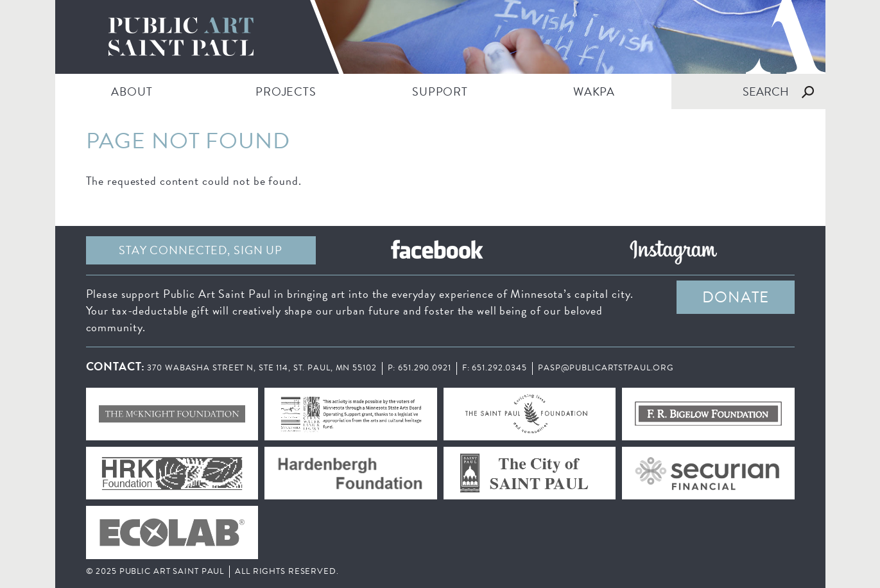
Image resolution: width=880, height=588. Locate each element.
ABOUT (132, 91)
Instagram (673, 250)
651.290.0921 (425, 368)
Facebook (437, 250)
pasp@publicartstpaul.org (606, 368)
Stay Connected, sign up (201, 250)
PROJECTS (286, 91)
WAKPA (594, 91)
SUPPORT (440, 91)
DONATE (735, 297)
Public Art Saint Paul (440, 37)
